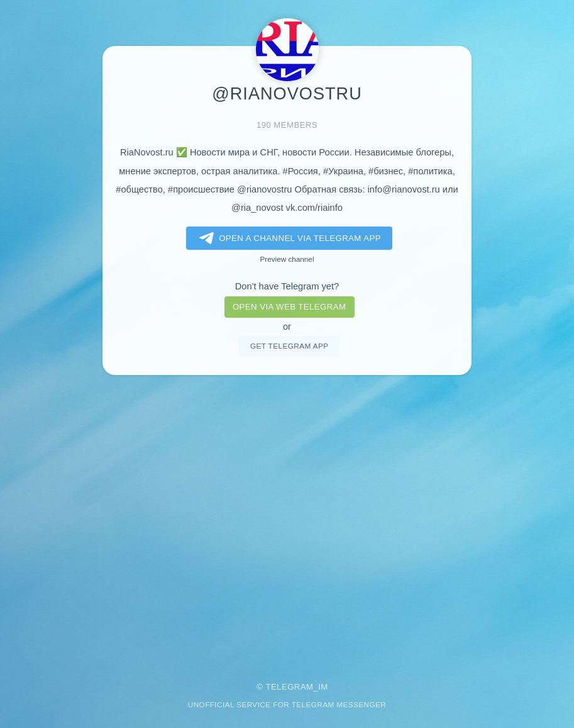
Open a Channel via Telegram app (288, 238)
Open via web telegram (289, 307)
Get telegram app (289, 346)
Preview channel (287, 259)
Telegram (289, 687)
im (323, 687)
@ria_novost (257, 208)
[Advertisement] (287, 520)
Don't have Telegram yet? (287, 286)
